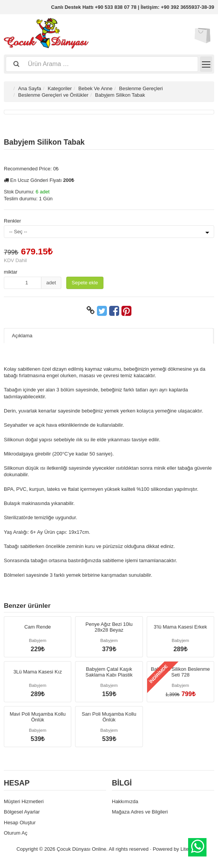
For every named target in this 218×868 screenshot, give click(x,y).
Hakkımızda (125, 801)
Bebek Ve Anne (96, 88)
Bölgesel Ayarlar (22, 812)
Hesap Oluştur (20, 823)
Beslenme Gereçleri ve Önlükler (53, 95)
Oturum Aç (16, 833)
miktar (11, 272)
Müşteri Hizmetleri (24, 801)
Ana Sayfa (30, 88)
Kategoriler (60, 88)
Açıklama (22, 336)
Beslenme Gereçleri (141, 88)
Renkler (12, 221)
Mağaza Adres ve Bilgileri (140, 812)
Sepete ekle (85, 283)
